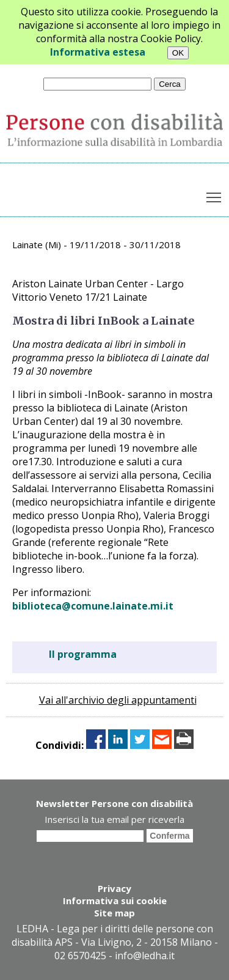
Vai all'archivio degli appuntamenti (118, 700)
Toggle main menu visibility (215, 195)
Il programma (83, 654)
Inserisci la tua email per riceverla (114, 819)
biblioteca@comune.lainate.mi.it (93, 606)
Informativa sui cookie (115, 901)
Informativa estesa (98, 52)
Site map (114, 913)
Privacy (114, 888)
